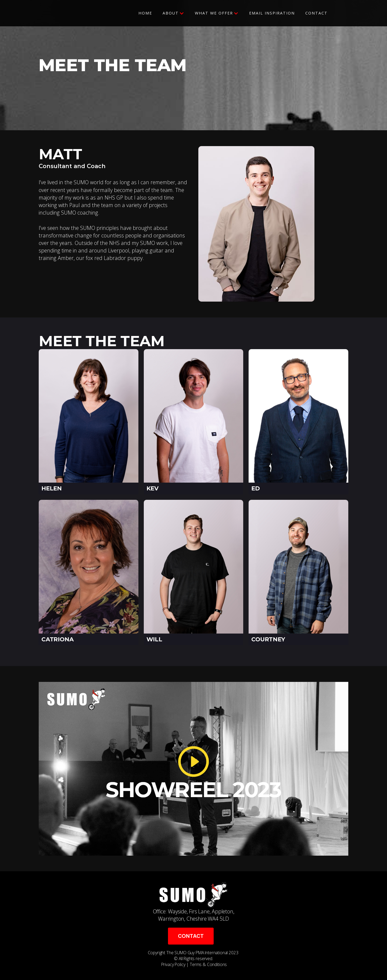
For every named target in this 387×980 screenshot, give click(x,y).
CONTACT (191, 936)
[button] (173, 13)
